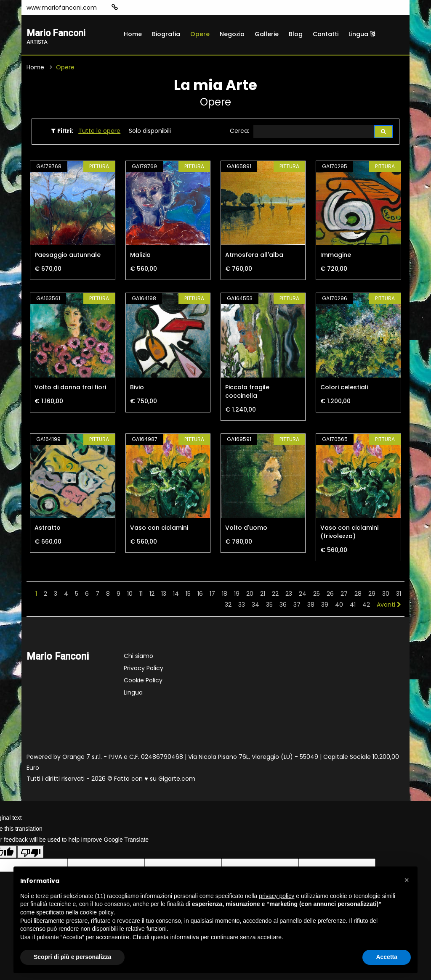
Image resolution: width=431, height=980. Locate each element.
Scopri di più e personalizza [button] (72, 957)
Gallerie (267, 34)
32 (228, 606)
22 (275, 595)
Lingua (362, 34)
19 (237, 595)
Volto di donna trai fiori (70, 388)
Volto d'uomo (246, 529)
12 (152, 595)
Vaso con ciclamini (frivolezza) (349, 533)
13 (164, 595)
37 (297, 606)
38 (311, 606)
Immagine (336, 256)
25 (317, 595)
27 (344, 595)
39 (325, 606)
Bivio (137, 388)
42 (366, 606)
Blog (296, 34)
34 (255, 606)
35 (269, 606)
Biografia (166, 34)
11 (141, 595)
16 (200, 595)
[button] (407, 880)
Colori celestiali (344, 388)
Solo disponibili (150, 132)
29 (372, 595)
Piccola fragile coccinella (247, 393)
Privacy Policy (144, 669)
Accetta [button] (387, 957)
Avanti (389, 606)
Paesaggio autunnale (68, 256)
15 (188, 595)
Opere (200, 34)
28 (358, 595)
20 (250, 595)
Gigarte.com (177, 780)
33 (242, 606)
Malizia (140, 256)
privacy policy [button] (277, 896)
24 (303, 595)
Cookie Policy (143, 682)
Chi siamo (138, 657)
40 (339, 606)
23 (289, 595)
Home (133, 34)
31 (399, 595)
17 (212, 595)
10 (130, 595)
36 (283, 606)
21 (263, 595)
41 (353, 606)
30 (386, 595)
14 (176, 595)
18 (225, 595)
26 (330, 595)
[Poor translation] (31, 853)
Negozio (232, 34)
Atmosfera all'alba (254, 256)
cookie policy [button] (97, 912)
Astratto (48, 529)
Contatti (326, 34)
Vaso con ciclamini (159, 529)
